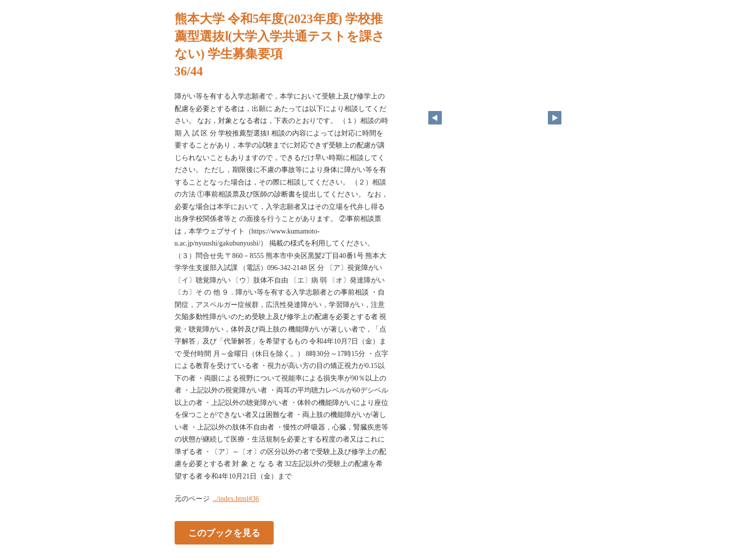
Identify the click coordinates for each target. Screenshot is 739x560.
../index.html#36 (236, 499)
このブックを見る (224, 533)
